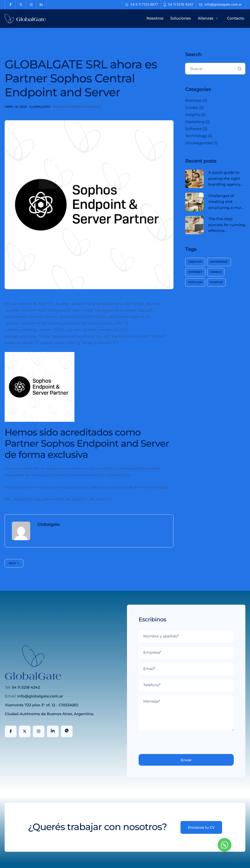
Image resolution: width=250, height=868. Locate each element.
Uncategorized (18, 53)
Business (193, 101)
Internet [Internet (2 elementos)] (195, 272)
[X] (25, 731)
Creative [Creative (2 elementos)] (195, 262)
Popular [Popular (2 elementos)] (195, 282)
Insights (193, 115)
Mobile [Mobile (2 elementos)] (216, 272)
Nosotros (155, 18)
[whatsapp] (225, 845)
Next (13, 563)
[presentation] (174, 745)
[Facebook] (11, 731)
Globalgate (40, 107)
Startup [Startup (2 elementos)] (216, 282)
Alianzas (208, 19)
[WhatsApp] (67, 731)
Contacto (236, 18)
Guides (192, 108)
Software (193, 129)
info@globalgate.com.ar (40, 696)
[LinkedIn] (53, 731)
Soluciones (180, 18)
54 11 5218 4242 (26, 688)
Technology (196, 136)
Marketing (195, 122)
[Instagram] (39, 731)
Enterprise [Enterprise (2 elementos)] (219, 262)
